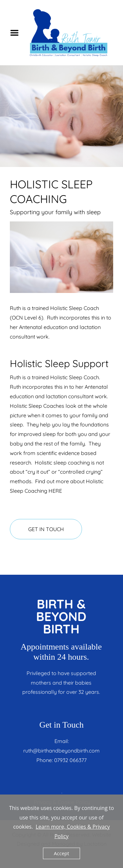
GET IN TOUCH (46, 529)
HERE (55, 491)
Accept (61, 853)
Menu (17, 33)
